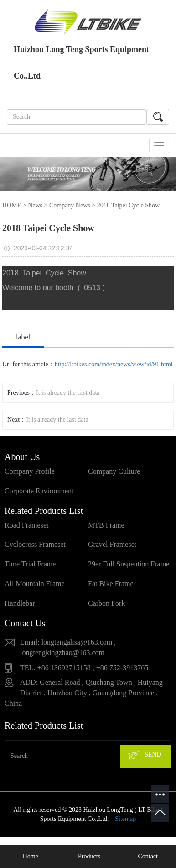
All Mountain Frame (35, 584)
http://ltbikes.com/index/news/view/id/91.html (114, 364)
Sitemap (125, 819)
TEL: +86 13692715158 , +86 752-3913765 (84, 668)
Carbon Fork (106, 603)
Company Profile (30, 471)
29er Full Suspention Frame (129, 564)
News (35, 205)
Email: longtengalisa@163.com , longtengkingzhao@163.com (68, 647)
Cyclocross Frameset (35, 544)
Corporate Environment (39, 491)
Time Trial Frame (30, 564)
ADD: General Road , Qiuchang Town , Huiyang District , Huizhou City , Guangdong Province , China (84, 693)
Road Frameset (26, 525)
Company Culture (114, 471)
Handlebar (20, 603)
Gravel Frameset (112, 544)
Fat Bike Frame (111, 584)
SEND (144, 755)
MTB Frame (106, 525)
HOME (12, 205)
